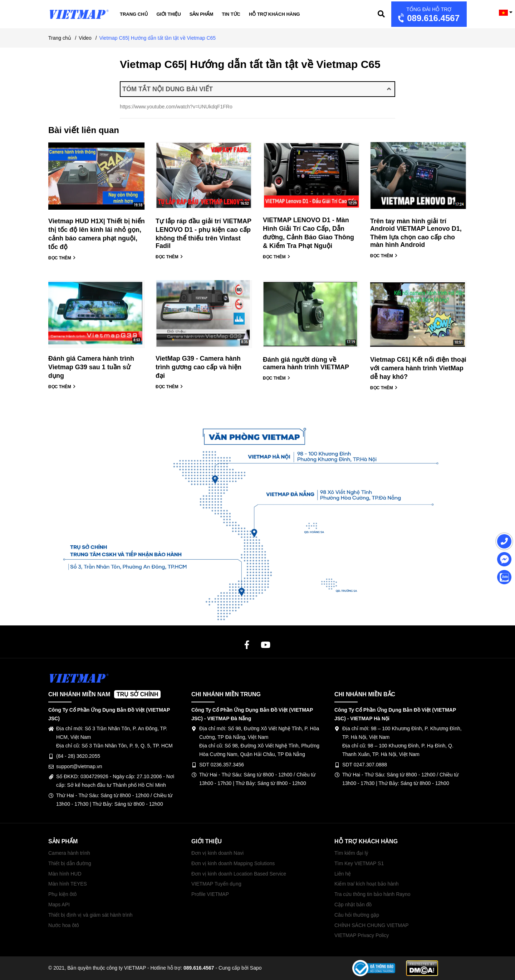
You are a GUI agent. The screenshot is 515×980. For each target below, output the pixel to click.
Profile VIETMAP (210, 894)
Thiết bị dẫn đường (70, 863)
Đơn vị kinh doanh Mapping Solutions (233, 863)
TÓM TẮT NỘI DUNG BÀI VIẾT (257, 89)
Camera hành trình (69, 853)
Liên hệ (343, 874)
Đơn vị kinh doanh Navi (217, 853)
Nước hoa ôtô (64, 925)
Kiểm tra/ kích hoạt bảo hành (367, 884)
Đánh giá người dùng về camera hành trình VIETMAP (306, 363)
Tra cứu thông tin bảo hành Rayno (372, 894)
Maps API (59, 905)
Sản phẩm (202, 14)
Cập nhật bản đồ (353, 905)
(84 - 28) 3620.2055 (78, 756)
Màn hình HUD (65, 874)
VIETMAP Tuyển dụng (216, 884)
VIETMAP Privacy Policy (362, 935)
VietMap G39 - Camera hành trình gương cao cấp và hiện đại (198, 367)
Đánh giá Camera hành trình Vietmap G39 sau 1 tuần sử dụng (91, 367)
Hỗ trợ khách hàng (274, 14)
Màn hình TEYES (68, 884)
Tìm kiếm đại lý (351, 853)
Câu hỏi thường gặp (357, 915)
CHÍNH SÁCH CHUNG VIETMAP (372, 925)
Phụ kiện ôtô (62, 894)
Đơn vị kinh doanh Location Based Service (239, 874)
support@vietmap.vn (79, 766)
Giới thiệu (169, 14)
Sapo (256, 968)
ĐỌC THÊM (62, 258)
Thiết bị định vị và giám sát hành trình (90, 915)
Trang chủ (134, 14)
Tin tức (231, 14)
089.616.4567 (428, 15)
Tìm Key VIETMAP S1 (359, 863)
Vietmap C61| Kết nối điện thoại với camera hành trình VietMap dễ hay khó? (418, 368)
